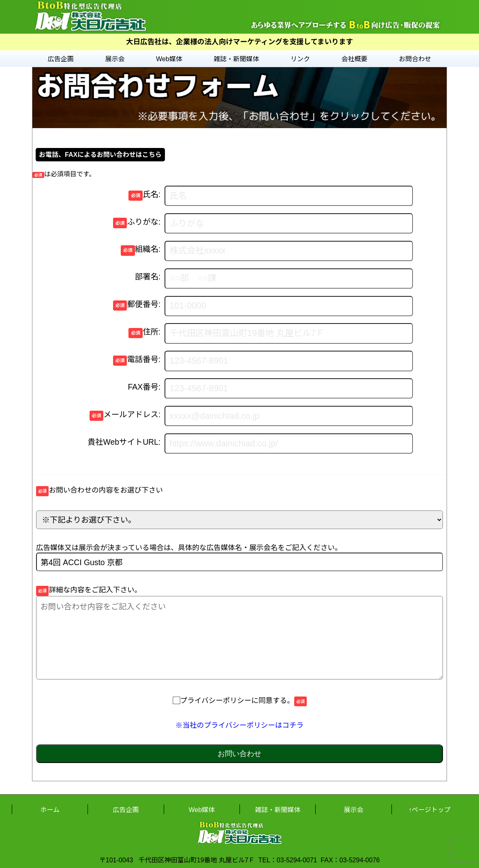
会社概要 (355, 59)
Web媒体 (169, 59)
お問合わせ (415, 59)
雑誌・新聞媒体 (236, 59)
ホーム (50, 810)
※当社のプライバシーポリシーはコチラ (239, 725)
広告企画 (61, 59)
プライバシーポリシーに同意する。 (239, 701)
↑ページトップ (430, 810)
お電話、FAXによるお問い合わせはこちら (100, 155)
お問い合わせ (239, 754)
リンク (300, 59)
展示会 (115, 59)
